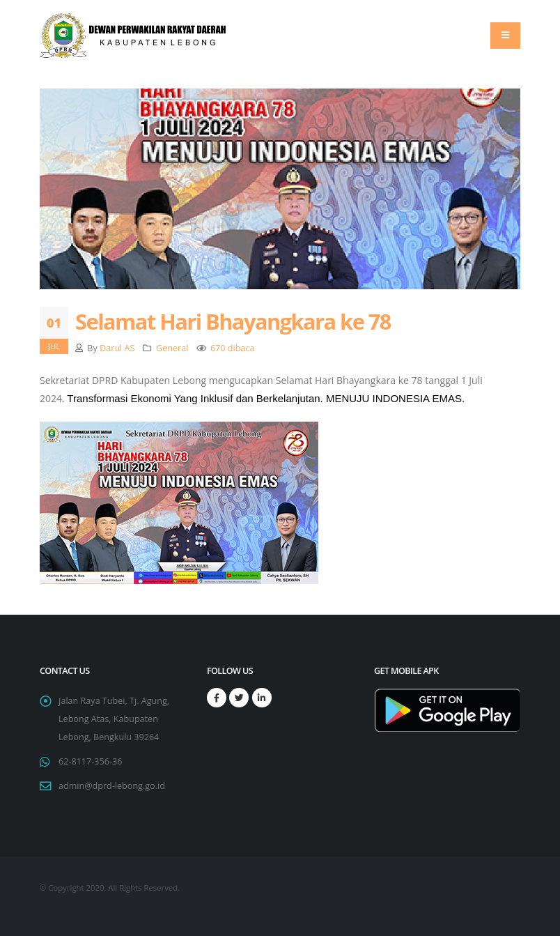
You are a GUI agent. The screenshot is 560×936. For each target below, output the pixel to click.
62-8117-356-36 (90, 761)
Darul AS (117, 348)
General (172, 348)
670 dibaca (233, 348)
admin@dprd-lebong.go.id (112, 786)
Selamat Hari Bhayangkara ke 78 (233, 321)
